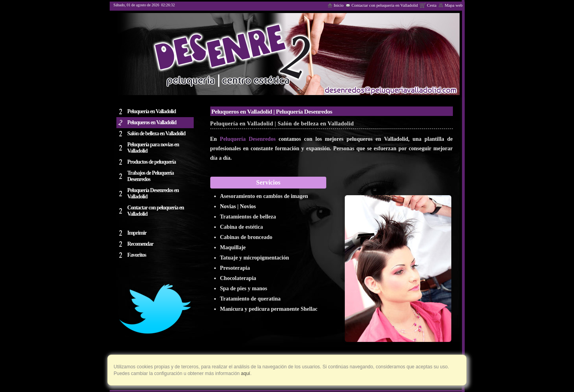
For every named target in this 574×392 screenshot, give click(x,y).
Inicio (336, 5)
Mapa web (450, 5)
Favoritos (137, 255)
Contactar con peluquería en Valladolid (382, 5)
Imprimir (137, 233)
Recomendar (140, 244)
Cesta (428, 5)
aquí (245, 373)
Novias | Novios (238, 206)
